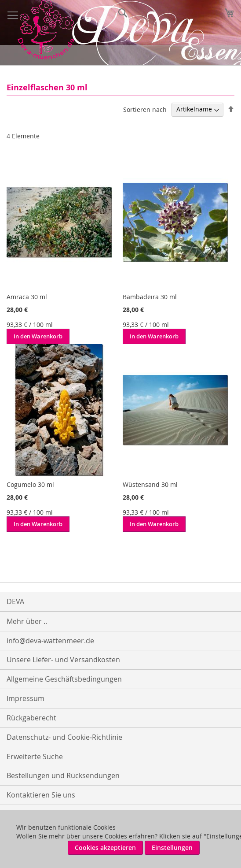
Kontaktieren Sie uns (41, 795)
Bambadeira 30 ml (150, 297)
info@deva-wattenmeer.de (50, 641)
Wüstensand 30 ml (150, 484)
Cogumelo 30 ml (30, 484)
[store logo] (46, 30)
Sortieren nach (145, 109)
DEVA (15, 601)
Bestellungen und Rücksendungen (63, 775)
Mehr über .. (27, 621)
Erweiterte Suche (35, 757)
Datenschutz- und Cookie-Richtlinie (64, 737)
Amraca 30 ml (27, 297)
